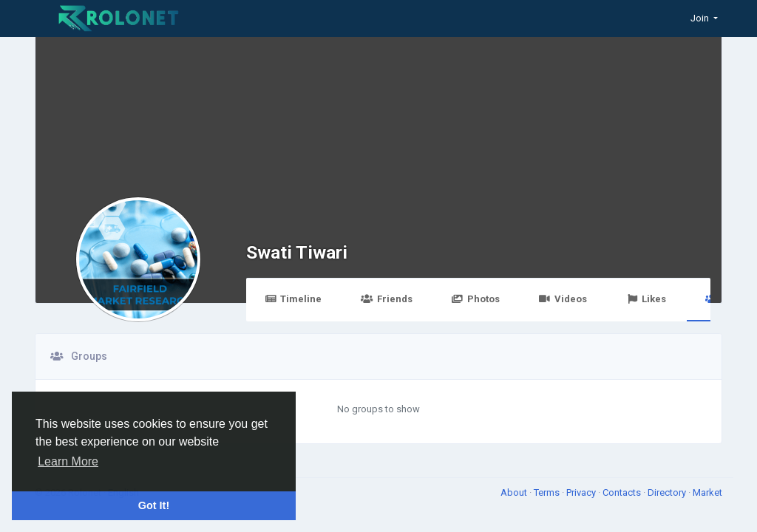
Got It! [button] (154, 505)
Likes (646, 299)
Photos (476, 299)
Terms (548, 492)
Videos (563, 299)
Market (707, 492)
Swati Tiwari (297, 252)
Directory (668, 492)
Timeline (293, 299)
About (515, 492)
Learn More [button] (68, 461)
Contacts (623, 492)
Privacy (582, 492)
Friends (386, 299)
